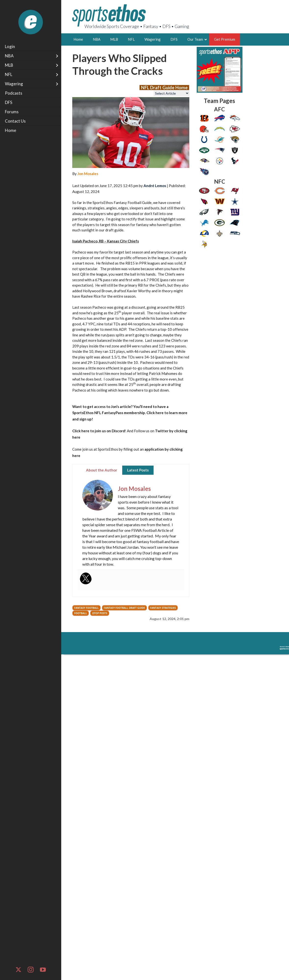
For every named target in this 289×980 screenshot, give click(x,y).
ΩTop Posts (100, 613)
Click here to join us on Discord (99, 431)
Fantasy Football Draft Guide (124, 608)
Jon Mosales (88, 174)
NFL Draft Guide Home (164, 88)
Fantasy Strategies (163, 608)
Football (81, 613)
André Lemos (155, 186)
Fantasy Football (86, 608)
